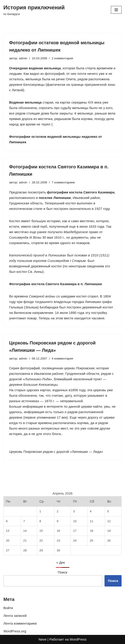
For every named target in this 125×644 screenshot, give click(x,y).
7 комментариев (63, 182)
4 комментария (62, 359)
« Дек (61, 562)
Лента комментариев (20, 623)
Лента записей (15, 616)
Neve (42, 639)
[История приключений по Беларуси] (34, 10)
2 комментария (62, 58)
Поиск (63, 572)
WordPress (78, 639)
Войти (8, 608)
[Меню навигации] (116, 10)
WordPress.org (15, 631)
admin (23, 58)
